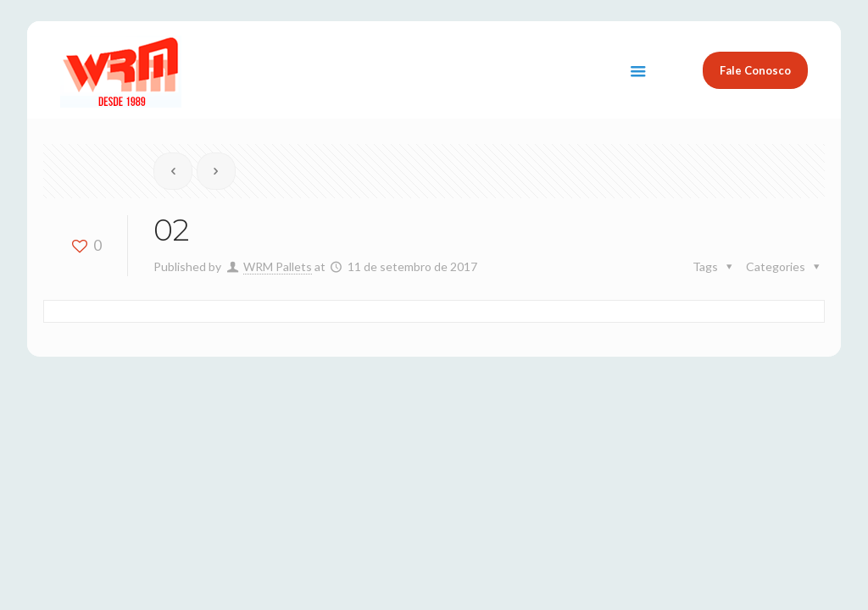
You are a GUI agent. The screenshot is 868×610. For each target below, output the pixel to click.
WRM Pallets (278, 266)
